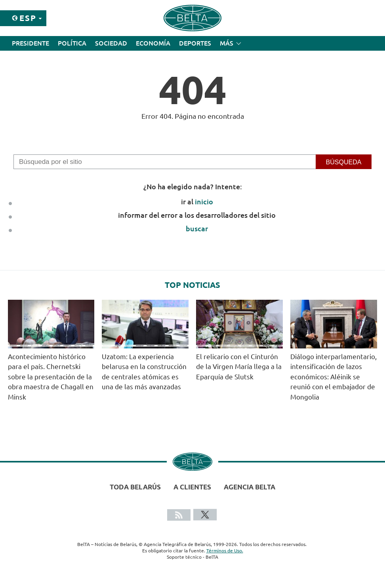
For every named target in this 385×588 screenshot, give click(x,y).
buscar (197, 228)
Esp (28, 18)
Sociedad (111, 43)
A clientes (192, 487)
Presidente (30, 43)
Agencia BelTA (250, 487)
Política (72, 43)
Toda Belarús (135, 487)
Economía (153, 43)
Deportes (195, 43)
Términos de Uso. (225, 551)
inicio (204, 202)
